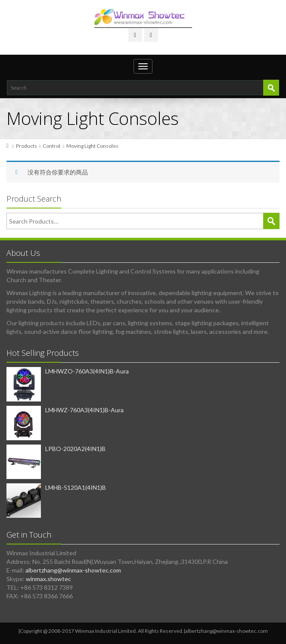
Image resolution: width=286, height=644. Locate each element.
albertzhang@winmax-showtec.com (73, 570)
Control (51, 146)
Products (26, 146)
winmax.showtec (48, 579)
